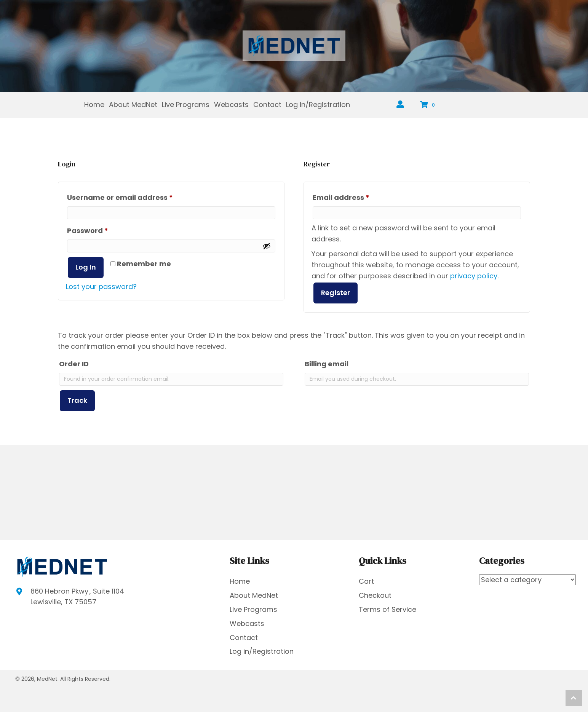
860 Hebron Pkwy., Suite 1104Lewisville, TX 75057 (77, 597)
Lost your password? (101, 287)
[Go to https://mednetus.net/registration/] (400, 105)
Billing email (327, 364)
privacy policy (474, 276)
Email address (357, 196)
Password (104, 230)
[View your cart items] (429, 105)
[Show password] (267, 246)
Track (77, 400)
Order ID (74, 364)
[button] (574, 698)
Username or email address (136, 196)
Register (336, 293)
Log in (86, 267)
